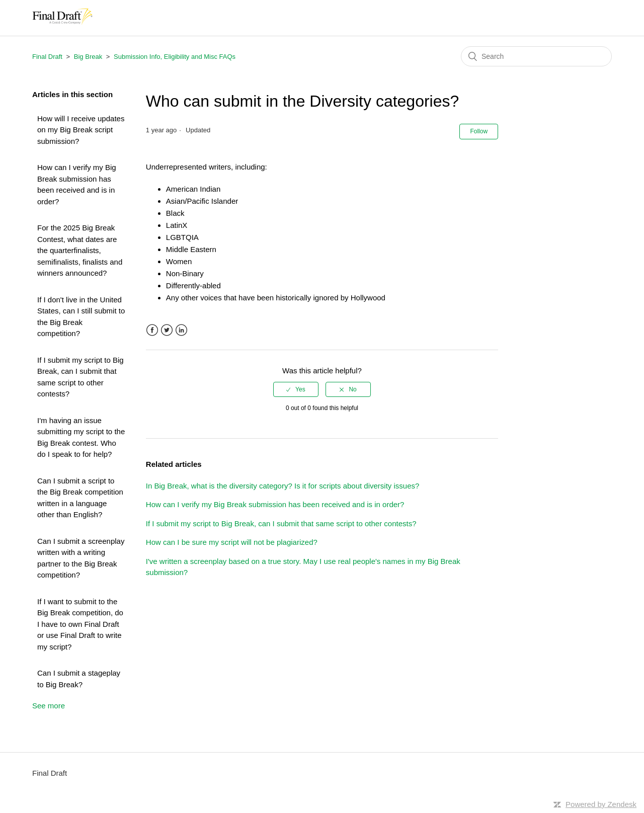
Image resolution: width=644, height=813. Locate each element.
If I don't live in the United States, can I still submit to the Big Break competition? (81, 317)
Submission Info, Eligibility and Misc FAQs (175, 57)
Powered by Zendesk (601, 804)
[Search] (536, 56)
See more (49, 706)
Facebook (152, 330)
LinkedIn (181, 330)
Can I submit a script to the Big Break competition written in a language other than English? (80, 498)
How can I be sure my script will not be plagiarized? (232, 542)
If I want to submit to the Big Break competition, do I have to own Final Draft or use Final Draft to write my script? (80, 624)
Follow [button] (479, 131)
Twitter (167, 330)
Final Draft (47, 57)
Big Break (88, 57)
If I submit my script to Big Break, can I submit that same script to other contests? (80, 377)
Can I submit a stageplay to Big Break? (79, 679)
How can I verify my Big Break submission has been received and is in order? (77, 184)
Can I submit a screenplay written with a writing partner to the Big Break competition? (81, 558)
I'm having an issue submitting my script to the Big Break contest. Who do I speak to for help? (81, 437)
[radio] (296, 389)
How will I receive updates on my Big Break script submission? (81, 130)
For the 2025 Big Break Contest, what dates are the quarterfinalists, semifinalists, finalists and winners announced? (80, 250)
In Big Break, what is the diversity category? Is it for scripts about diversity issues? (283, 486)
